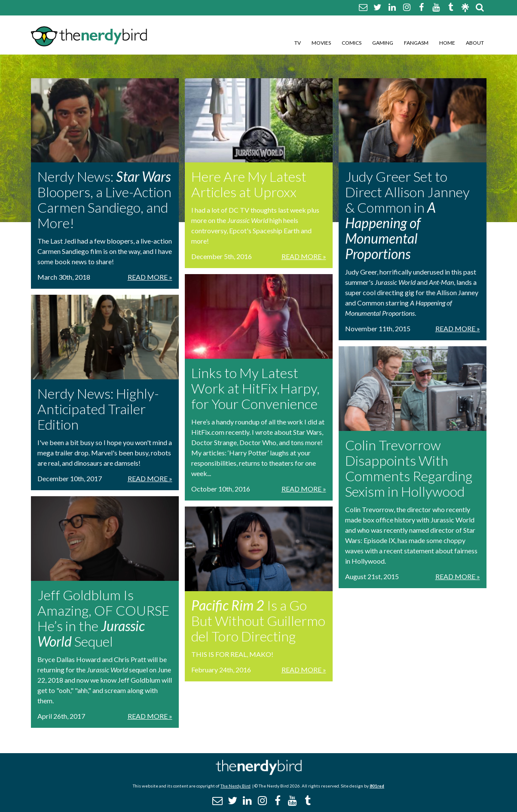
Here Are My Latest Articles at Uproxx (249, 184)
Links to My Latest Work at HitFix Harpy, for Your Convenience (255, 388)
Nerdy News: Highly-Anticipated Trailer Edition (98, 409)
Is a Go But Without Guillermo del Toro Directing (258, 621)
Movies (321, 43)
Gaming (383, 43)
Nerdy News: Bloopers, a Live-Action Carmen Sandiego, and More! (104, 200)
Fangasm (416, 43)
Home (447, 43)
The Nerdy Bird (236, 786)
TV (298, 43)
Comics (352, 43)
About (475, 43)
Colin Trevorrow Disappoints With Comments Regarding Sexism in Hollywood (409, 468)
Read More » (150, 277)
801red (377, 786)
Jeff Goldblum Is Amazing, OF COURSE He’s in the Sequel (103, 618)
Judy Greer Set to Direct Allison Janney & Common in (407, 215)
